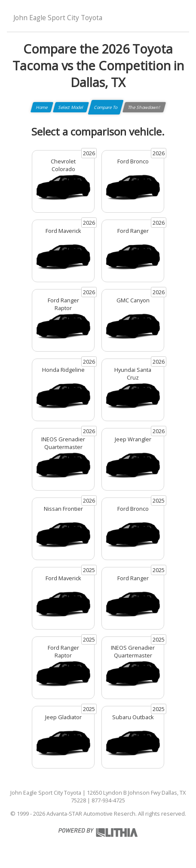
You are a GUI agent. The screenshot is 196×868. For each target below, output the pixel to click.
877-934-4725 (108, 800)
